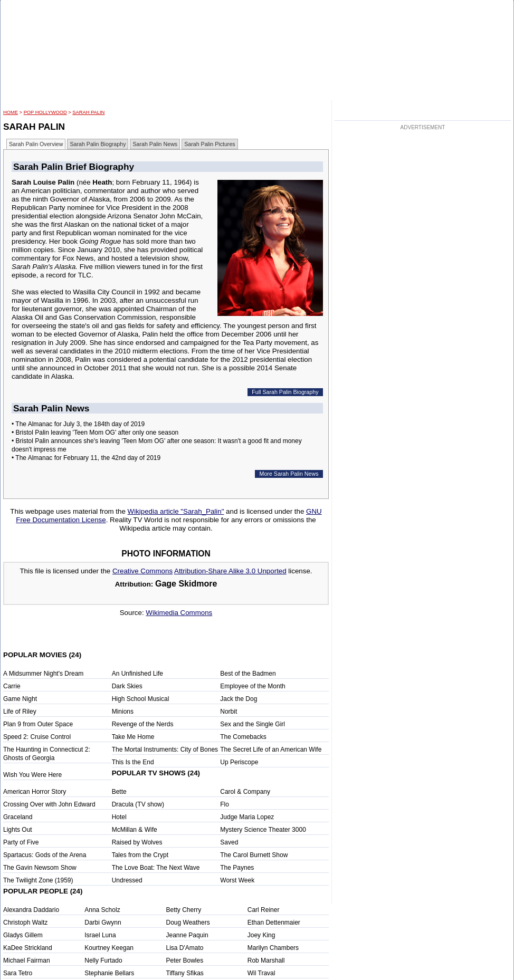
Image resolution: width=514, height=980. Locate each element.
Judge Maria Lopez (247, 817)
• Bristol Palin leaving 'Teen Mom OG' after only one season (95, 433)
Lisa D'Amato (185, 948)
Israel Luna (100, 935)
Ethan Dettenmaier (274, 923)
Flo (225, 804)
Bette (119, 792)
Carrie (12, 686)
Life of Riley (20, 712)
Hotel (119, 817)
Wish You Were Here (32, 775)
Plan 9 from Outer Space (38, 724)
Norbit (229, 712)
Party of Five (21, 842)
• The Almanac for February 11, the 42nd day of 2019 (86, 458)
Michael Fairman (27, 960)
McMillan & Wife (135, 830)
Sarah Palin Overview (36, 144)
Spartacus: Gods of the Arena (45, 855)
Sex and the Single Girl (253, 724)
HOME (11, 112)
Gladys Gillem (23, 935)
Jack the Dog (239, 699)
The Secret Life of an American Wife (271, 750)
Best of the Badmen (248, 674)
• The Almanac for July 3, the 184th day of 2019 (78, 424)
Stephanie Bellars (109, 973)
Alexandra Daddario (31, 910)
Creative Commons (142, 571)
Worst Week (237, 880)
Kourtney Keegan (109, 948)
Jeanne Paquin (187, 935)
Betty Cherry (184, 910)
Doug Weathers (188, 923)
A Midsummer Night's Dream (43, 674)
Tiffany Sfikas (185, 973)
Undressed (127, 880)
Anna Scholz (102, 910)
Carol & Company (245, 792)
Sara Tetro (18, 973)
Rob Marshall (266, 960)
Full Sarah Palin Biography (285, 392)
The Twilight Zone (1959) (38, 880)
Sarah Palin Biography (98, 144)
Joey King (261, 935)
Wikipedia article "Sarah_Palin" (176, 511)
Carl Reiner (264, 910)
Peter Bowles (185, 960)
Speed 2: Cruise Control (37, 737)
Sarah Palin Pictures (210, 144)
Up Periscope (239, 762)
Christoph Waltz (25, 923)
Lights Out (18, 830)
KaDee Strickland (28, 948)
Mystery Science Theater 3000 (263, 830)
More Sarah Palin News (289, 474)
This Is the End (133, 762)
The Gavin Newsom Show (40, 868)
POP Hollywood (45, 112)
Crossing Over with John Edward (49, 804)
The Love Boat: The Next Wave (156, 868)
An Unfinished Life (137, 674)
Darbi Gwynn (103, 923)
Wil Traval (261, 973)
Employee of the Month (253, 686)
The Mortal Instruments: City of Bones (165, 750)
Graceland (18, 817)
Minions (123, 712)
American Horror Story (35, 792)
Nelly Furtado (103, 960)
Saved (229, 842)
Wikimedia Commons (179, 613)
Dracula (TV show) (138, 804)
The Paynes (237, 868)
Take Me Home (133, 737)
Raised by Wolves (137, 842)
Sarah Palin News (155, 144)
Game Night (20, 699)
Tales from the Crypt (140, 855)
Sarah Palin (88, 112)
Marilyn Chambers (273, 948)
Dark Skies (127, 686)
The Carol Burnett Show (254, 855)
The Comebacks (243, 737)
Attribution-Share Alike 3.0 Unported (230, 571)
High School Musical (141, 699)
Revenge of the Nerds (143, 724)
